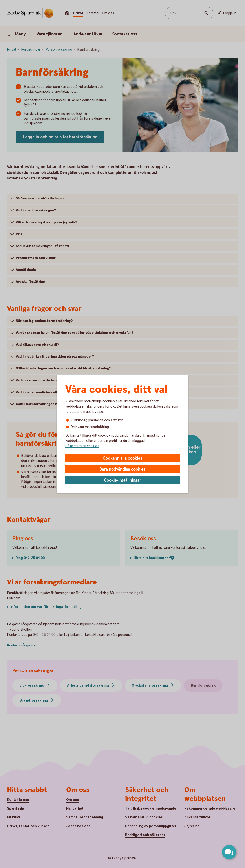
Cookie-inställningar (123, 480)
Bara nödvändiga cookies (122, 469)
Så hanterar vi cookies (82, 446)
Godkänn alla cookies (122, 458)
